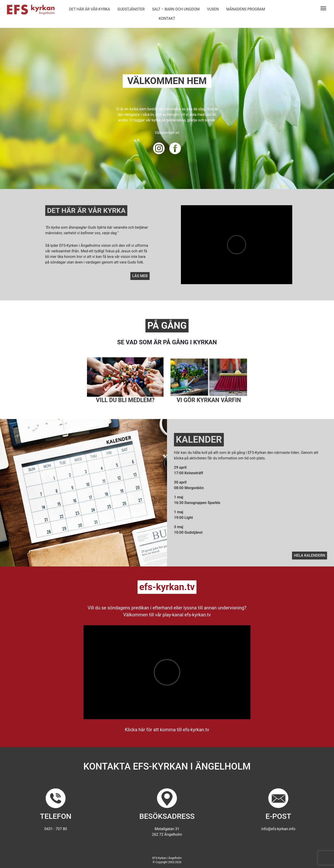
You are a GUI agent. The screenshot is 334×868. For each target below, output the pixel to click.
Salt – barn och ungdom (176, 9)
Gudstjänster (131, 9)
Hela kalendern (310, 555)
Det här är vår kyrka (89, 9)
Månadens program (246, 9)
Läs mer (140, 276)
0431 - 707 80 (56, 829)
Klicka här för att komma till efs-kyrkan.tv (167, 730)
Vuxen (213, 9)
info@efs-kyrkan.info (278, 829)
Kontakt (167, 18)
